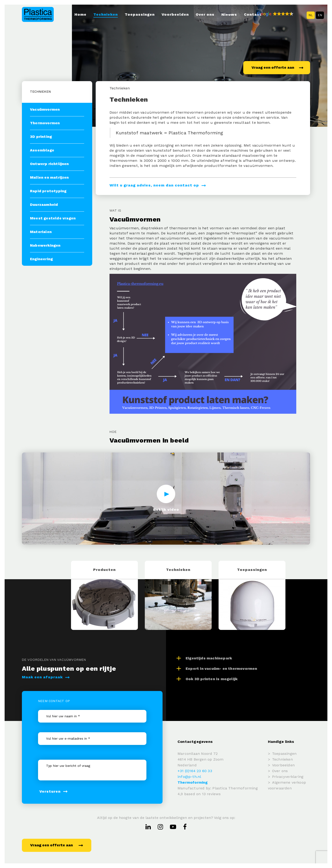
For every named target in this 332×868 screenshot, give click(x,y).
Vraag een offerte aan (277, 67)
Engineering (41, 259)
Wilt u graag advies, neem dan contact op (158, 185)
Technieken (106, 14)
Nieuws (229, 14)
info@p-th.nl (189, 777)
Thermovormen (45, 123)
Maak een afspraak (46, 677)
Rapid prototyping (48, 191)
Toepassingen (140, 14)
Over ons (205, 14)
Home (80, 14)
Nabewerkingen (45, 245)
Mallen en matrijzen (49, 177)
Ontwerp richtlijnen (49, 164)
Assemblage (42, 150)
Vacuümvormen (45, 109)
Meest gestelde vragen (53, 218)
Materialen (41, 232)
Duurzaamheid (44, 205)
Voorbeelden (175, 14)
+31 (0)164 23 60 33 (195, 771)
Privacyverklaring (288, 777)
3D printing (41, 137)
